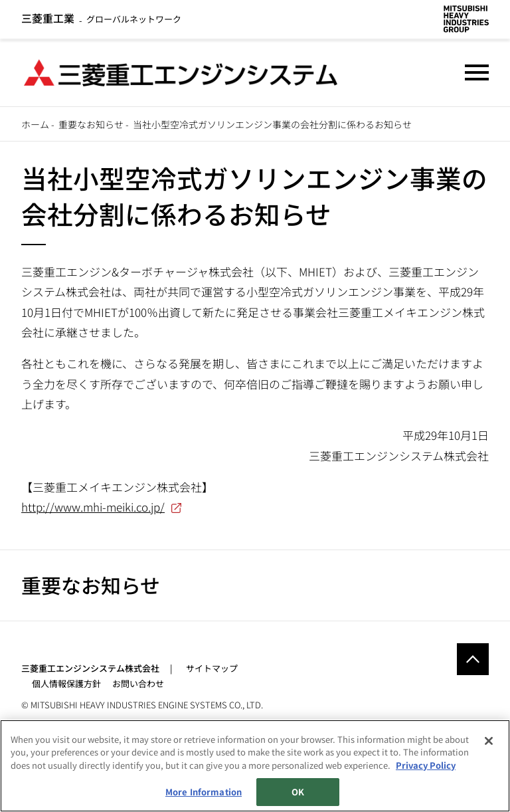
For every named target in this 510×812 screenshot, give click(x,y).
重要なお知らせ (91, 124)
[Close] (489, 741)
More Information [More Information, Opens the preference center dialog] (204, 792)
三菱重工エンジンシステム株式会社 (90, 668)
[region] (255, 766)
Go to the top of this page (473, 659)
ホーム (35, 124)
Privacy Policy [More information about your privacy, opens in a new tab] (426, 765)
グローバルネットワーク (101, 19)
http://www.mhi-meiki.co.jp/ (93, 507)
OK (298, 792)
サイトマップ (212, 668)
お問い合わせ (138, 683)
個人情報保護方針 (66, 683)
